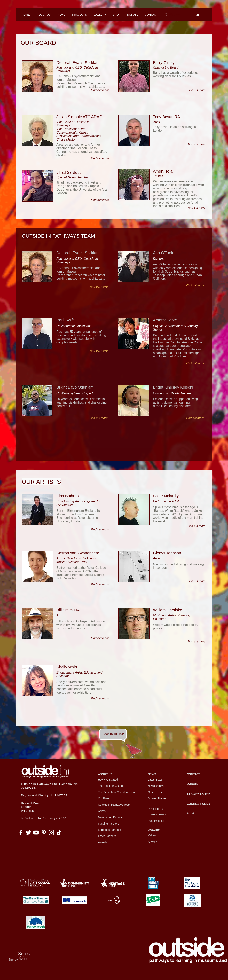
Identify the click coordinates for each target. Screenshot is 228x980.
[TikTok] (59, 832)
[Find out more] (100, 90)
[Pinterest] (44, 832)
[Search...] (176, 15)
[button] (198, 14)
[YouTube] (36, 832)
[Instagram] (51, 832)
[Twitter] (28, 832)
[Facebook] (21, 832)
